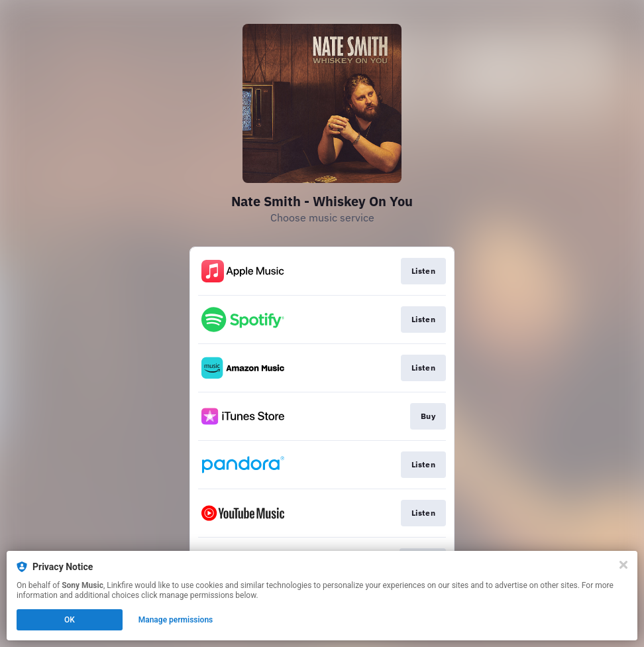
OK (70, 620)
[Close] (623, 565)
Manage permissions (176, 620)
